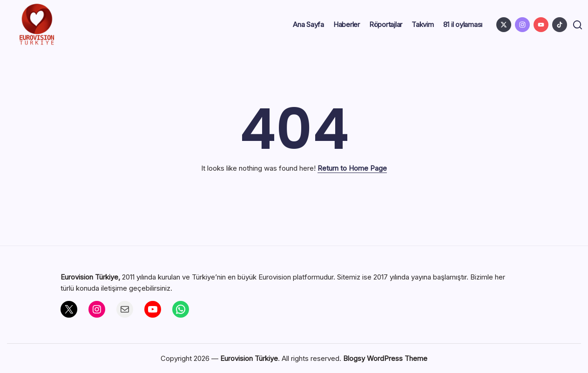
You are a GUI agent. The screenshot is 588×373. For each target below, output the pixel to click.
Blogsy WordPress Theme (385, 358)
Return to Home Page (352, 168)
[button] (576, 25)
